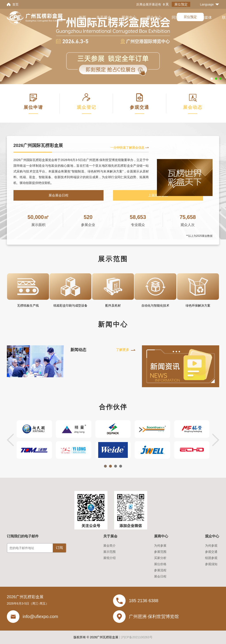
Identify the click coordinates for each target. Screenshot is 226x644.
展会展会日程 (58, 195)
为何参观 (211, 546)
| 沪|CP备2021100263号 (136, 637)
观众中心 (154, 18)
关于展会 (104, 18)
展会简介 (109, 546)
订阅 (59, 548)
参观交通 (211, 552)
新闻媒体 (204, 18)
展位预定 (181, 4)
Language (207, 4)
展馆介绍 (109, 558)
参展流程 (160, 570)
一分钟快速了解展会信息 (127, 148)
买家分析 (160, 558)
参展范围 (160, 552)
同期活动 (179, 18)
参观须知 (211, 564)
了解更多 (122, 350)
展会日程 (160, 576)
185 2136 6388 (144, 601)
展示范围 (109, 552)
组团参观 (211, 558)
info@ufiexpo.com (40, 616)
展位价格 (160, 564)
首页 (15, 4)
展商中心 (129, 18)
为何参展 (160, 546)
